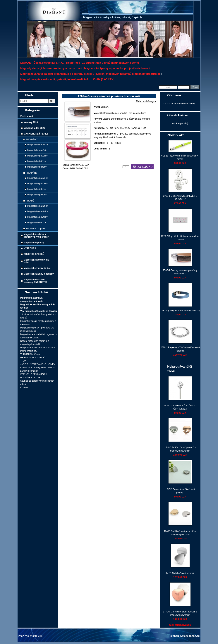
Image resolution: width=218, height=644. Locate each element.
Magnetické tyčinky (34, 243)
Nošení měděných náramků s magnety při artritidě (128, 74)
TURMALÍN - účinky (30, 354)
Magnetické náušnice (38, 150)
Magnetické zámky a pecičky (39, 274)
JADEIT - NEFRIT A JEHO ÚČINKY (38, 364)
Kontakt (24, 388)
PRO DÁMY (32, 140)
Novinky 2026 (31, 122)
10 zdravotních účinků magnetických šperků (111, 63)
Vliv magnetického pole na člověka (39, 311)
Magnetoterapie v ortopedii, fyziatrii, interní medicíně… (56, 79)
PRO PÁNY (32, 173)
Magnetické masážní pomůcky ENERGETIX (35, 281)
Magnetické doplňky (36, 229)
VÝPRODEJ (30, 248)
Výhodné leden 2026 (34, 128)
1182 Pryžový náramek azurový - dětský (180, 311)
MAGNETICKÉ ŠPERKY (36, 134)
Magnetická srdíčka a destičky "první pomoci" (36, 236)
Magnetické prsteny (37, 167)
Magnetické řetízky (37, 161)
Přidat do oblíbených (146, 101)
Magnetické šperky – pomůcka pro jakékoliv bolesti (117, 68)
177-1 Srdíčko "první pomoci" (180, 573)
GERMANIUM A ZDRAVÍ (32, 358)
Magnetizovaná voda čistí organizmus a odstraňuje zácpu (57, 74)
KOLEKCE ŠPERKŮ (34, 254)
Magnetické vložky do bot (37, 268)
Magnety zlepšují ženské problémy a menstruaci (51, 68)
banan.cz (194, 636)
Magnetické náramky (38, 145)
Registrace (73, 63)
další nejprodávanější (180, 625)
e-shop (175, 636)
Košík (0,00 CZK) (104, 79)
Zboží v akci (27, 116)
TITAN (23, 361)
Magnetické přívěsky (37, 156)
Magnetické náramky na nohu (36, 261)
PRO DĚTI (31, 201)
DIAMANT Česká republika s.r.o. (42, 63)
